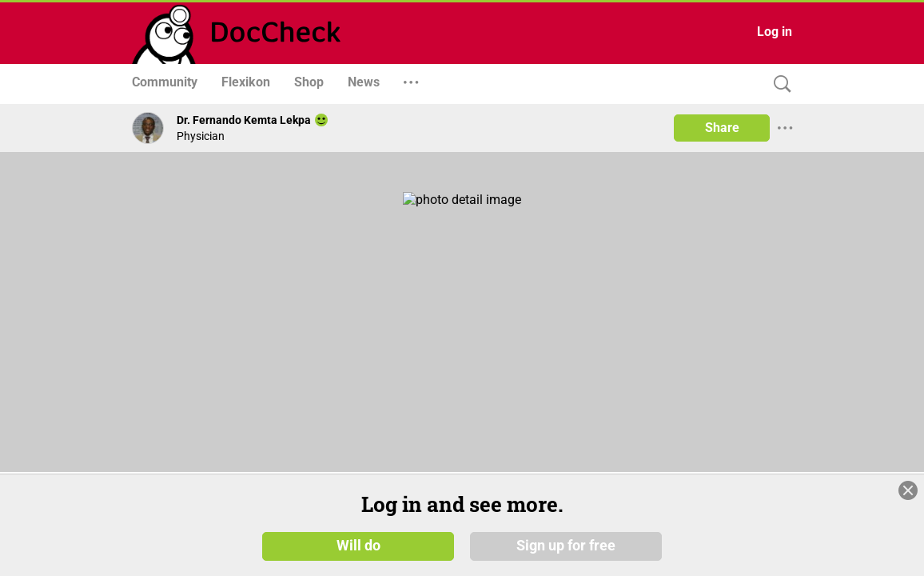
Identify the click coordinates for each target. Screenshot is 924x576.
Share (722, 128)
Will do (358, 546)
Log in (775, 32)
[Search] (779, 84)
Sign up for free (566, 546)
